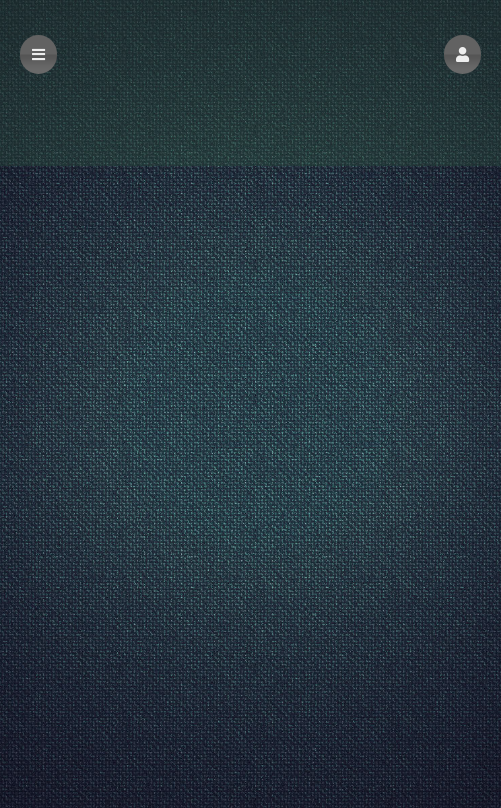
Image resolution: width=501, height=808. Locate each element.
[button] (462, 54)
